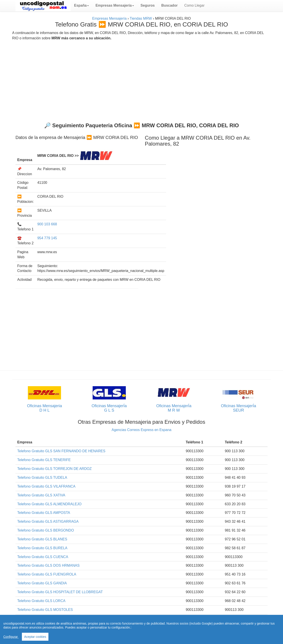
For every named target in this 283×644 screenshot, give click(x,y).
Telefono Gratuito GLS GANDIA (42, 583)
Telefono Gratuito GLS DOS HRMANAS (48, 565)
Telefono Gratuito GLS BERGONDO (46, 530)
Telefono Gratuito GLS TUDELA (42, 478)
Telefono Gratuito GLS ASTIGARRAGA (48, 521)
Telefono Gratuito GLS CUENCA (43, 557)
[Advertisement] (141, 80)
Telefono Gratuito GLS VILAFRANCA (46, 486)
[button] (81, 6)
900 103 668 (47, 224)
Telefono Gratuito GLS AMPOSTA (44, 513)
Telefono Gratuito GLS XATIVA (41, 495)
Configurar (11, 637)
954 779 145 (47, 238)
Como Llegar (194, 5)
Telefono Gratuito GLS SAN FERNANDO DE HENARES (61, 451)
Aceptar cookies (35, 637)
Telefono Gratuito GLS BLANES (42, 539)
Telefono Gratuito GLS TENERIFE (44, 460)
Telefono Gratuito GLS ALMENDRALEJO (49, 504)
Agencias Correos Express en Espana (141, 430)
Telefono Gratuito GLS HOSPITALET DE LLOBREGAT (60, 592)
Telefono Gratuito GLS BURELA (42, 548)
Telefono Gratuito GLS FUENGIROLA (47, 574)
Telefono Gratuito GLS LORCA (41, 601)
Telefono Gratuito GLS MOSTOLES (45, 610)
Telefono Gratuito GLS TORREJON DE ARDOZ (54, 469)
